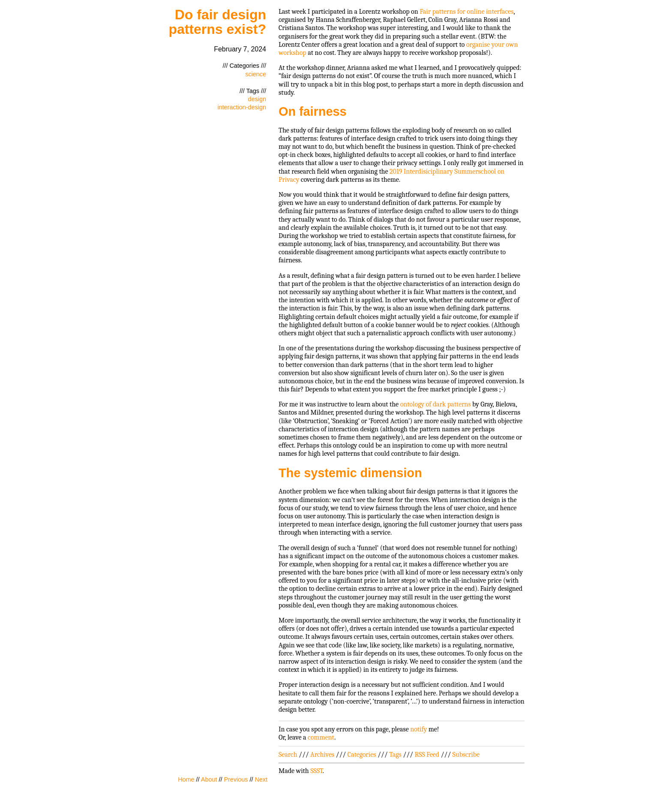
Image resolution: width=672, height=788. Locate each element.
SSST (316, 771)
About (209, 779)
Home (186, 779)
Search (288, 755)
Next (261, 779)
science (256, 74)
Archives (322, 755)
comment (321, 737)
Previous (236, 779)
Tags (395, 755)
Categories (362, 755)
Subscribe (466, 755)
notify (418, 729)
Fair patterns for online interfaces (466, 12)
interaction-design (242, 107)
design (257, 99)
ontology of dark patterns (436, 404)
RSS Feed (427, 755)
